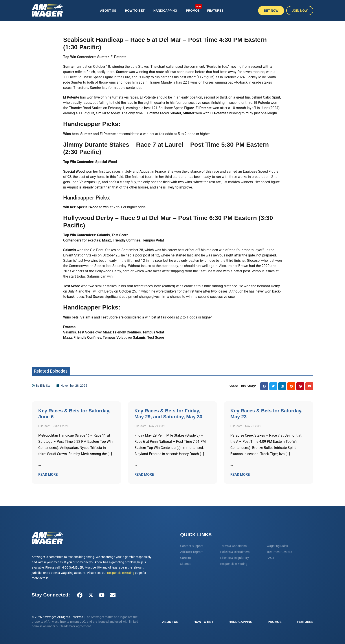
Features (215, 11)
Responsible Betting (121, 573)
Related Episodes (51, 371)
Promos (194, 8)
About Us (108, 11)
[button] (264, 386)
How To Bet (135, 11)
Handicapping (165, 11)
